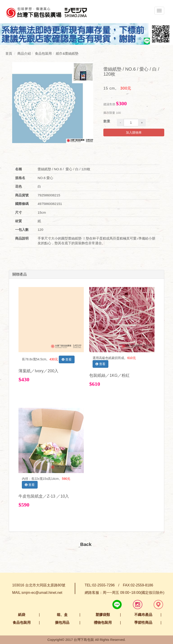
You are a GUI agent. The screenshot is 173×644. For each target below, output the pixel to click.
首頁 (9, 53)
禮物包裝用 (103, 623)
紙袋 (22, 615)
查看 (67, 359)
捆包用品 (62, 623)
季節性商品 (143, 623)
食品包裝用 (22, 623)
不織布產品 (143, 615)
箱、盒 (62, 615)
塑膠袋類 (103, 615)
